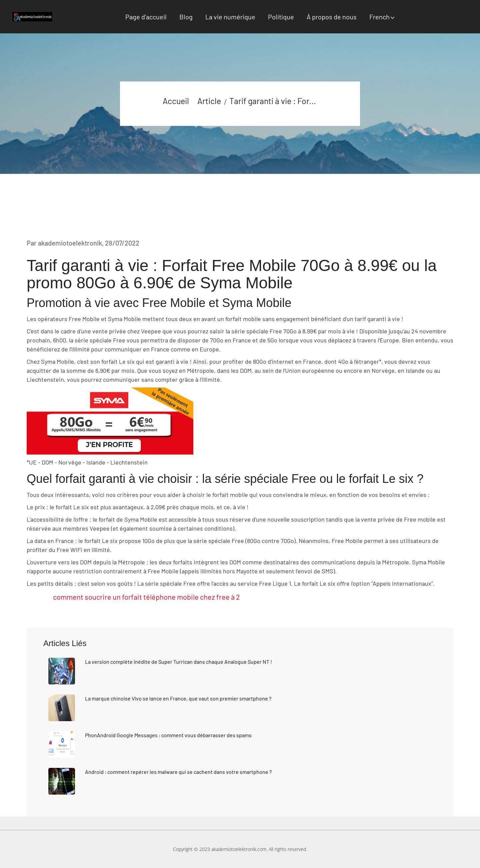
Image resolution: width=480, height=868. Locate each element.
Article (209, 101)
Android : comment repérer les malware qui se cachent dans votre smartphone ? (178, 772)
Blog (186, 17)
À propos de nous (332, 17)
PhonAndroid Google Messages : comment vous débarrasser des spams (168, 735)
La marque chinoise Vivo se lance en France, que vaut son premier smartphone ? (178, 698)
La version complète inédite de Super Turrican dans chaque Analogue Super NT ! (178, 662)
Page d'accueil (146, 17)
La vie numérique (230, 17)
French (379, 17)
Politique (281, 17)
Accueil (176, 101)
